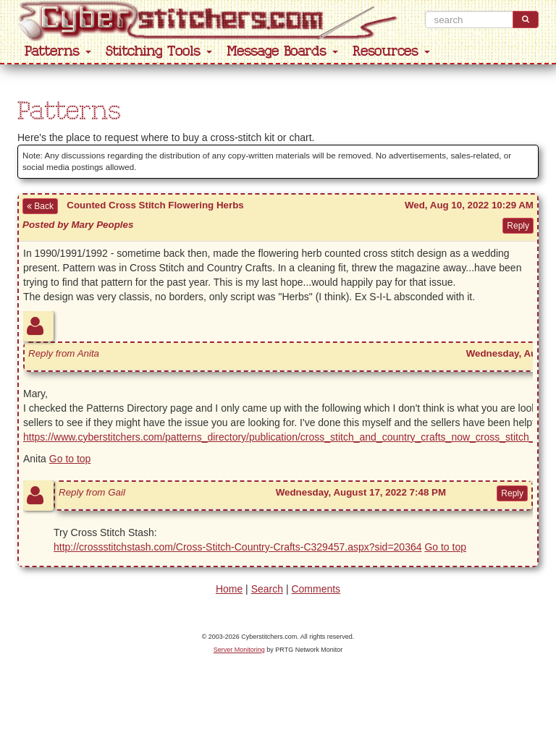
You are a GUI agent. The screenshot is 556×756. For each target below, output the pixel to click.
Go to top (70, 459)
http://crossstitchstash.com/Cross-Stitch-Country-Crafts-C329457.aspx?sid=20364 (238, 547)
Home (229, 589)
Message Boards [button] (282, 52)
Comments (316, 589)
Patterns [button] (58, 52)
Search (267, 589)
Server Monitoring (239, 650)
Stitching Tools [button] (159, 52)
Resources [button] (391, 52)
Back (40, 206)
